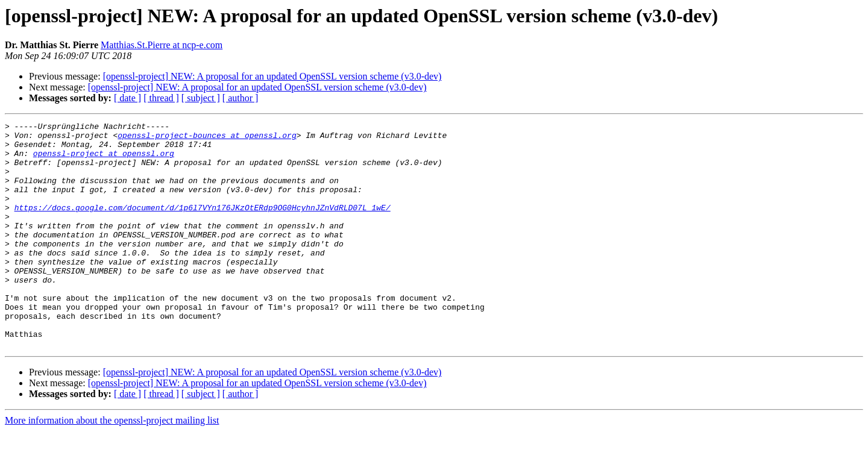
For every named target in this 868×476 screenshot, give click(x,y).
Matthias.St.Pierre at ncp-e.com (162, 45)
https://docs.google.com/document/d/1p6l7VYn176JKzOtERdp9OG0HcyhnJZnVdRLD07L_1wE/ (203, 225)
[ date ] (127, 98)
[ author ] (241, 98)
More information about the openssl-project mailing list (112, 465)
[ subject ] (201, 98)
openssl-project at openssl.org (104, 160)
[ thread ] (161, 98)
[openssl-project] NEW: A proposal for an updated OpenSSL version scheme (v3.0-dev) (272, 76)
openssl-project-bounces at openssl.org (207, 139)
